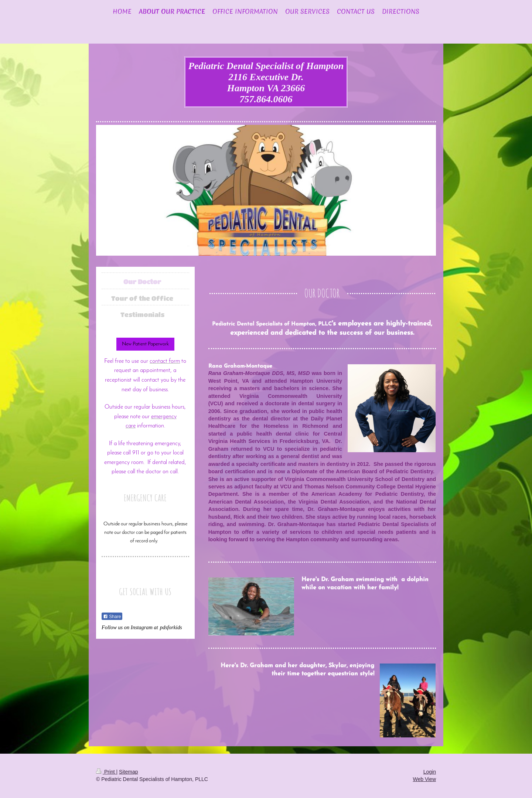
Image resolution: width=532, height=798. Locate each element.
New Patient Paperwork (145, 344)
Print (106, 772)
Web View (424, 779)
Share (112, 617)
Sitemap (128, 772)
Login (430, 772)
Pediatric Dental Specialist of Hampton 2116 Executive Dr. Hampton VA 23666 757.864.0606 (266, 83)
